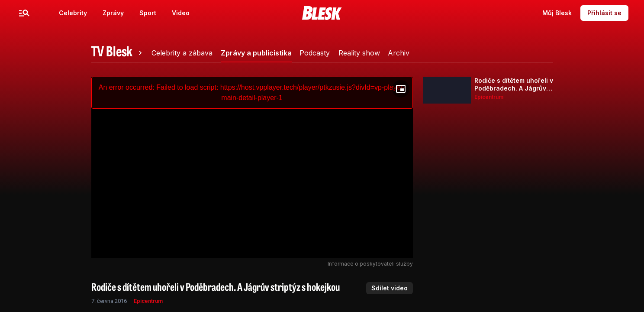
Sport (148, 13)
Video (181, 13)
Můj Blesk (557, 13)
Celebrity (73, 13)
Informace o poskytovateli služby (370, 264)
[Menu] (24, 13)
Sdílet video (390, 288)
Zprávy (113, 13)
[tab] (118, 53)
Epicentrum (148, 301)
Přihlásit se (604, 13)
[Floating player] (401, 89)
